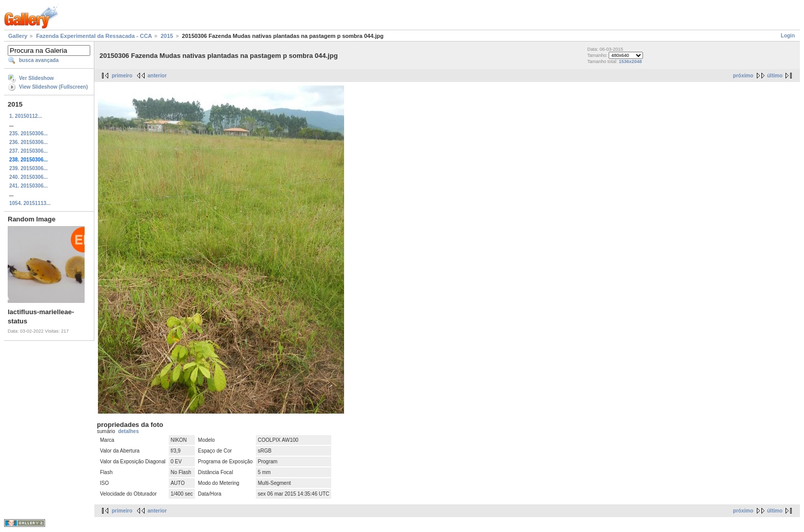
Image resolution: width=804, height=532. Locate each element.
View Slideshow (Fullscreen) (53, 87)
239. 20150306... (28, 168)
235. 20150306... (28, 134)
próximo (743, 76)
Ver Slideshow (36, 78)
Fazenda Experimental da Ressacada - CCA (94, 36)
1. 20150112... (26, 116)
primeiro (122, 76)
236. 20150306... (28, 142)
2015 (167, 36)
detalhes (128, 431)
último (775, 76)
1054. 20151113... (30, 203)
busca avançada (39, 60)
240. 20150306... (28, 177)
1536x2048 (630, 62)
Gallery (18, 36)
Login (788, 36)
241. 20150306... (28, 186)
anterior (157, 76)
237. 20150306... (28, 151)
